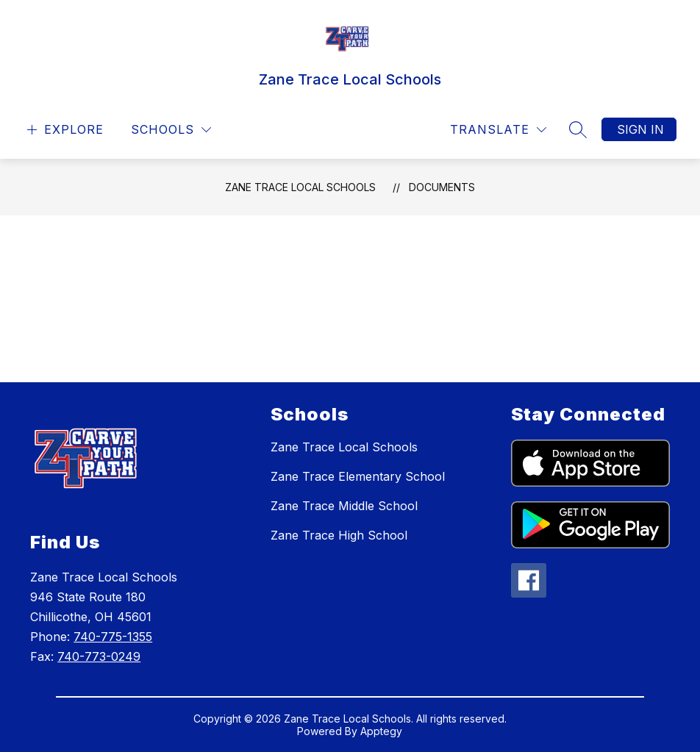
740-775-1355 (113, 637)
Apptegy (381, 731)
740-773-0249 (99, 656)
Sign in (640, 129)
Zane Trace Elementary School (358, 476)
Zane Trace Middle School (344, 506)
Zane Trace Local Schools (300, 187)
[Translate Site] (498, 130)
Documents (442, 187)
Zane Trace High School (339, 535)
